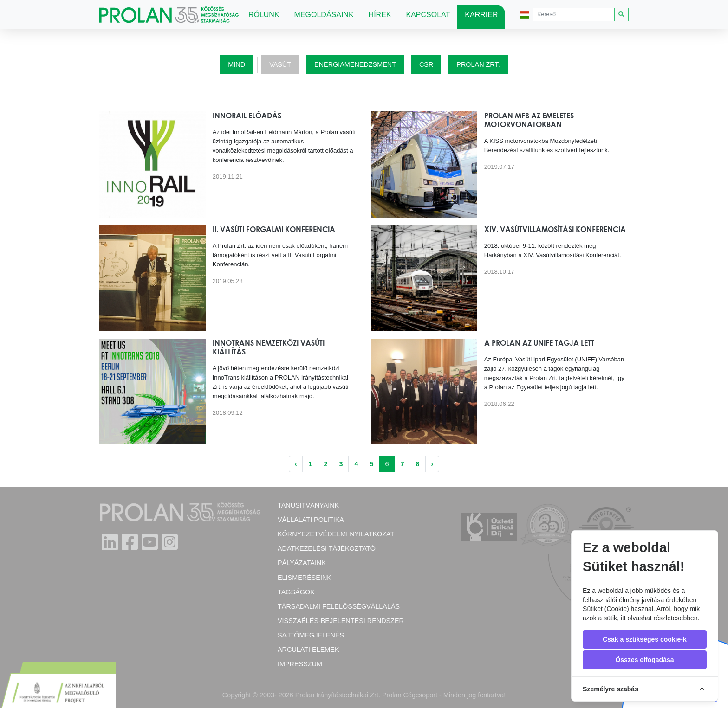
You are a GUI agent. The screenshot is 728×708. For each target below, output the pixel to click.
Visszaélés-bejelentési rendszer (341, 621)
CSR (426, 64)
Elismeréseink (305, 578)
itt (623, 618)
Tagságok (296, 592)
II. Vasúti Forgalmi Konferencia (274, 229)
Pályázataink (302, 563)
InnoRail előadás (247, 116)
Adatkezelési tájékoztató (327, 548)
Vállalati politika (311, 520)
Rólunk (264, 15)
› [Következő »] (432, 464)
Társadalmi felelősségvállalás (339, 606)
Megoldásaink (324, 15)
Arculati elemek (308, 650)
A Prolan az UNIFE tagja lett (539, 343)
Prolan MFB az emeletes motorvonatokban (529, 120)
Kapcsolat (428, 15)
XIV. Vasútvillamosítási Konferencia (555, 229)
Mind (237, 64)
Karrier (481, 15)
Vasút (280, 64)
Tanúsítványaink (308, 505)
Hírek (380, 15)
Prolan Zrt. (478, 64)
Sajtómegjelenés (311, 635)
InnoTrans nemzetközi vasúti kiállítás (269, 347)
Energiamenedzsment (355, 64)
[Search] (574, 15)
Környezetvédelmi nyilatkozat (336, 534)
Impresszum (300, 664)
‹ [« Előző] (296, 464)
